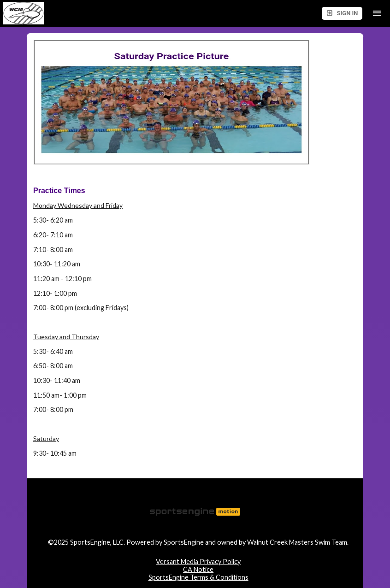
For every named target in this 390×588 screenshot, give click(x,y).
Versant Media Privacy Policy (198, 562)
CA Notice (198, 569)
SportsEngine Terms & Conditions (198, 577)
